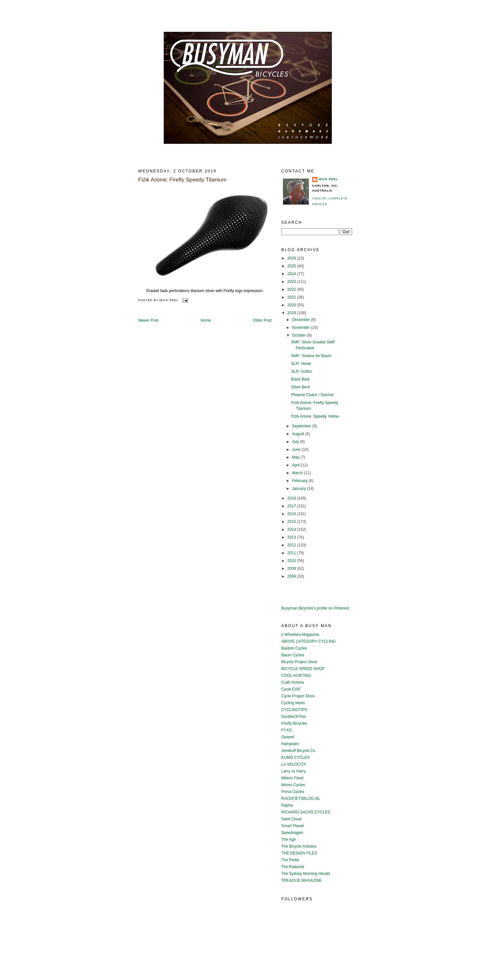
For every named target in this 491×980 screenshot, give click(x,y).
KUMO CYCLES (295, 758)
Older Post (262, 320)
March (298, 473)
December (302, 320)
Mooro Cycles (293, 785)
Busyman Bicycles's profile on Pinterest (315, 608)
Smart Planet (292, 826)
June (297, 450)
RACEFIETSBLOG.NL (301, 799)
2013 (292, 537)
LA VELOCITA (294, 764)
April (296, 465)
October (299, 335)
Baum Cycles (293, 655)
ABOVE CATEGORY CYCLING (308, 641)
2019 (292, 313)
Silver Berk (300, 387)
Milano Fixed (292, 778)
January (299, 489)
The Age (289, 839)
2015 (292, 522)
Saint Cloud (291, 819)
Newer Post (148, 320)
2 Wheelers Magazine (300, 635)
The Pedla (290, 860)
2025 (292, 266)
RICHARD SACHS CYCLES (306, 812)
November (302, 328)
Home (206, 320)
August (299, 434)
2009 (292, 569)
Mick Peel (328, 179)
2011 (292, 553)
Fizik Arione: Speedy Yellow (315, 416)
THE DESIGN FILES (299, 853)
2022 (292, 289)
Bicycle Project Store (299, 662)
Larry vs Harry (293, 771)
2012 (292, 545)
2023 (292, 282)
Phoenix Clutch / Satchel (312, 395)
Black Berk (300, 379)
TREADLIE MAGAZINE (302, 880)
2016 (292, 514)
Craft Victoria (292, 682)
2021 (292, 297)
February (300, 481)
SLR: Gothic (302, 371)
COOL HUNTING (296, 676)
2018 (292, 498)
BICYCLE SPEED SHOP (303, 669)
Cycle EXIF (291, 689)
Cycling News (293, 703)
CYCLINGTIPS (294, 710)
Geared (288, 737)
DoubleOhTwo (294, 717)
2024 (292, 274)
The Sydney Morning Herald (305, 874)
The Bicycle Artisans (299, 846)
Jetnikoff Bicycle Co (298, 751)
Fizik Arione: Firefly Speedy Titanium (182, 180)
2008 (292, 576)
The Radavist (293, 867)
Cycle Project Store (298, 696)
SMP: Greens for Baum (311, 356)
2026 (292, 258)
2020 (292, 305)
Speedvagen (292, 833)
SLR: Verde (301, 364)
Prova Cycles (293, 792)
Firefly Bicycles (294, 723)
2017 (292, 506)
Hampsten (290, 744)
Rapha (287, 805)
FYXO (287, 730)
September (302, 426)
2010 (292, 561)
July (296, 442)
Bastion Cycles (294, 648)
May (296, 457)
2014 (292, 530)
